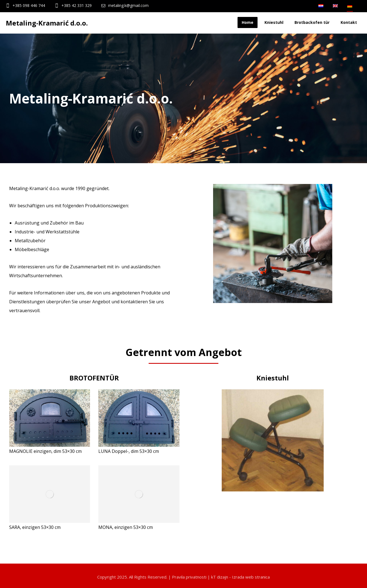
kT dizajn (220, 577)
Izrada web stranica (251, 577)
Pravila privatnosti (189, 577)
